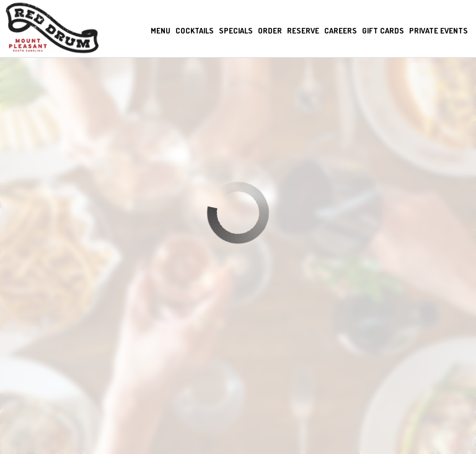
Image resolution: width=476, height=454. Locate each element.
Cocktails (194, 31)
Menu (160, 31)
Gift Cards (382, 31)
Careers (340, 31)
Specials (235, 31)
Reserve (302, 31)
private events (438, 31)
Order (269, 31)
